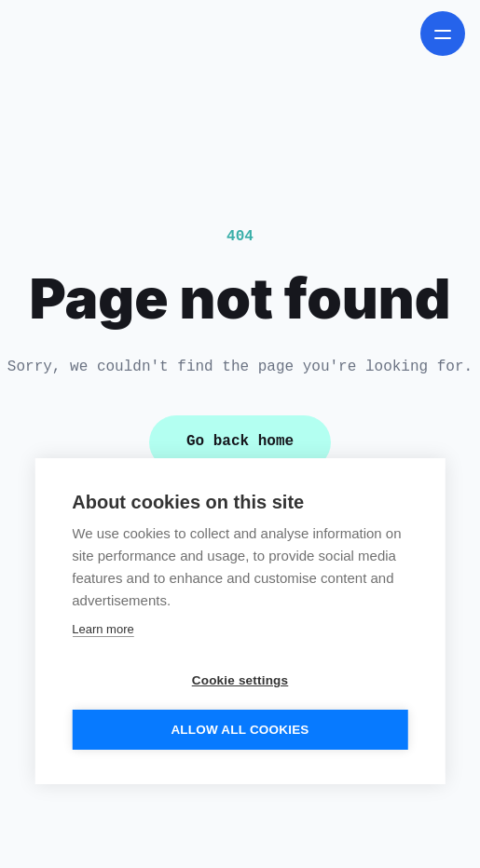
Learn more (103, 629)
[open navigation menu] (443, 34)
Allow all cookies (240, 730)
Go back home (240, 441)
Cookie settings (240, 680)
